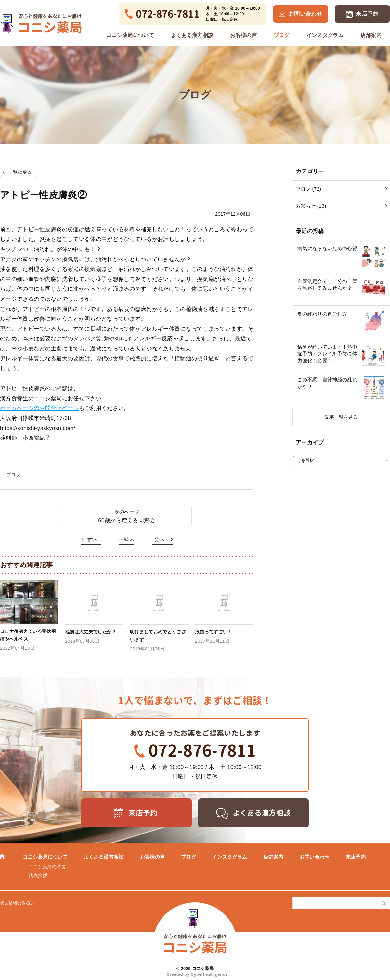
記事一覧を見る (341, 417)
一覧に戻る (20, 172)
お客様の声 (243, 35)
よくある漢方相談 (192, 35)
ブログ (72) (308, 189)
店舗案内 (371, 35)
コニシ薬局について (130, 35)
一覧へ (127, 540)
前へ (93, 540)
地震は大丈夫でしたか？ (91, 632)
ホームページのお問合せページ (39, 408)
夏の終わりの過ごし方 (322, 314)
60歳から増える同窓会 (127, 521)
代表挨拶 (38, 875)
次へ (160, 540)
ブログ (282, 35)
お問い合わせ (305, 14)
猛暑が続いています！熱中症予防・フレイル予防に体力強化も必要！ (327, 354)
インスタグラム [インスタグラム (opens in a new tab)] (325, 35)
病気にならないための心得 (327, 248)
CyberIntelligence (209, 974)
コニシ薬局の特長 (47, 867)
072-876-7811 (202, 750)
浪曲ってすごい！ (214, 632)
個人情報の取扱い (17, 903)
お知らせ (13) (311, 206)
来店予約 (367, 14)
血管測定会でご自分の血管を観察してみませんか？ (327, 285)
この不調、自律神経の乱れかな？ (327, 383)
